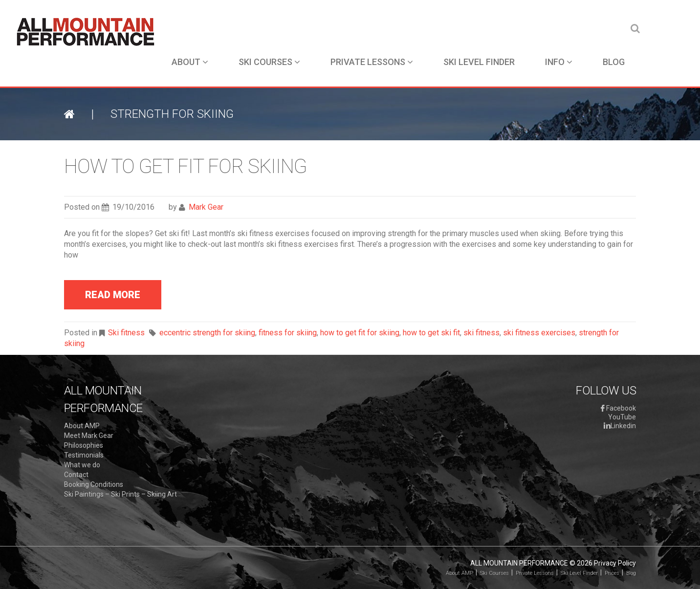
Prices (612, 573)
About (190, 62)
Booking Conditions (94, 484)
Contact (76, 475)
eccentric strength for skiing (207, 333)
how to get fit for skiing (360, 333)
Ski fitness (126, 333)
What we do (82, 465)
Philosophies (84, 445)
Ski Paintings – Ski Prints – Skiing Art (120, 494)
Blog (614, 62)
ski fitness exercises (539, 333)
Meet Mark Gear (89, 436)
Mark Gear (206, 207)
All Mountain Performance (519, 563)
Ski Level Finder (479, 62)
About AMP (82, 426)
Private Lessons (372, 62)
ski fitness (481, 333)
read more (113, 295)
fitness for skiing (288, 333)
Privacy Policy (615, 563)
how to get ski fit (431, 333)
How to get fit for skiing (185, 166)
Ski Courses (269, 62)
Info (559, 62)
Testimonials (84, 455)
